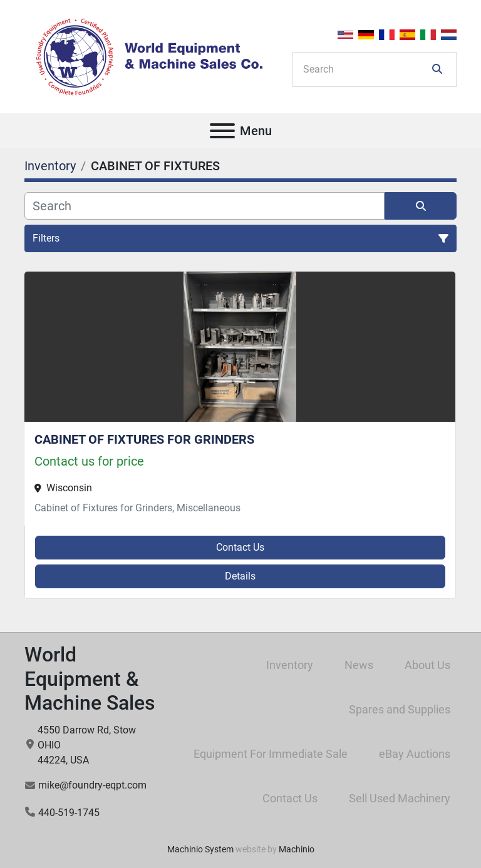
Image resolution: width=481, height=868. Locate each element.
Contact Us (240, 547)
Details (240, 576)
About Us (427, 665)
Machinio (297, 849)
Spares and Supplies (400, 709)
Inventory (290, 665)
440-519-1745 (69, 813)
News (359, 665)
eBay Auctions (415, 754)
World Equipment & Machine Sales (90, 679)
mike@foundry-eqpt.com (92, 785)
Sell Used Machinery (400, 798)
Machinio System (200, 849)
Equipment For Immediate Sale (271, 754)
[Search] (366, 69)
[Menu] (222, 131)
